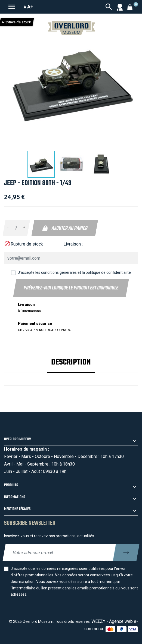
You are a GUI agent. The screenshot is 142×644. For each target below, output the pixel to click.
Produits (11, 485)
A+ (30, 7)
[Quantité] (16, 228)
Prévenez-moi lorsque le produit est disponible (71, 288)
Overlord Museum (18, 439)
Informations (15, 497)
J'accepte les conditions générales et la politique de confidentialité (74, 272)
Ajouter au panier (65, 228)
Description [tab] (71, 362)
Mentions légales (17, 509)
